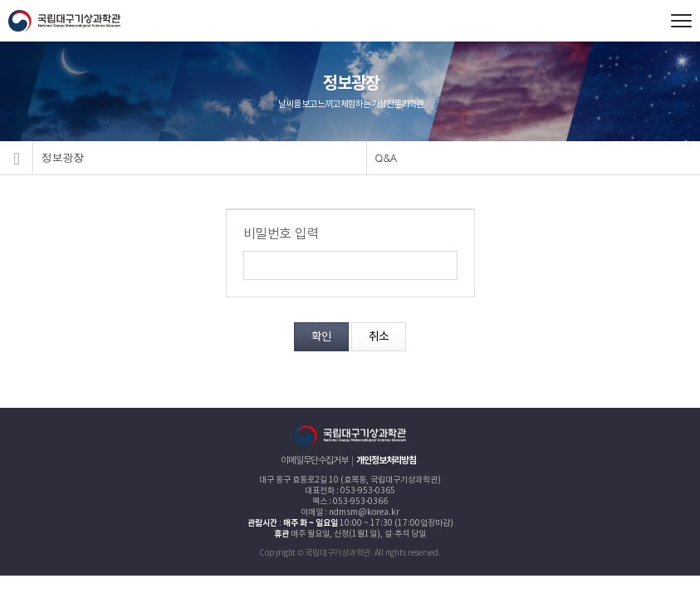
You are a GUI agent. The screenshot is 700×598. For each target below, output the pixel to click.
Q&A (387, 157)
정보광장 (63, 157)
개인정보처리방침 (386, 461)
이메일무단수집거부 (314, 461)
